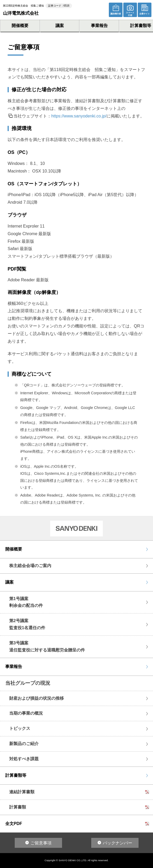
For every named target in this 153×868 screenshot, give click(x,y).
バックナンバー (118, 843)
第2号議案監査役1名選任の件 (27, 624)
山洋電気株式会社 (21, 13)
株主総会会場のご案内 (30, 566)
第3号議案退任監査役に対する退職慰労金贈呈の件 (47, 646)
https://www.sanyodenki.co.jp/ (79, 116)
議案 (60, 26)
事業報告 (99, 26)
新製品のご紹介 (24, 744)
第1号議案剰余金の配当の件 (26, 602)
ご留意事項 (41, 843)
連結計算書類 (22, 792)
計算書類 (18, 807)
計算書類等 (16, 775)
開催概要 (20, 26)
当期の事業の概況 (26, 713)
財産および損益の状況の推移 (37, 698)
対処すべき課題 (24, 759)
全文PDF (14, 824)
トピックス (20, 728)
